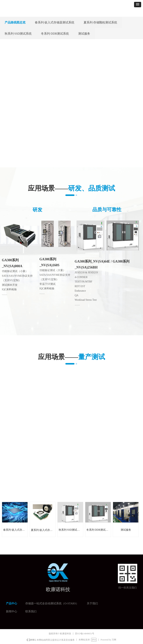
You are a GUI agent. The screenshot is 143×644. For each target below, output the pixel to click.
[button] (138, 5)
